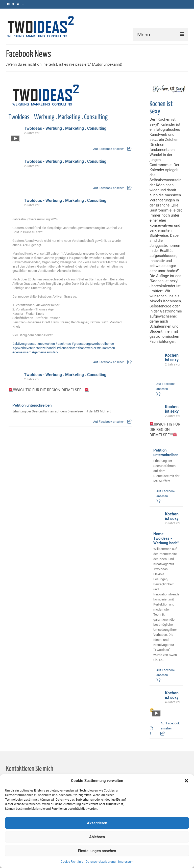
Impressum (126, 862)
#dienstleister (67, 348)
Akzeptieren (97, 823)
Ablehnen (97, 837)
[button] (186, 781)
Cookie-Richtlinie (72, 862)
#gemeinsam (22, 352)
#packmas (63, 344)
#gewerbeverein (24, 348)
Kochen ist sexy (172, 358)
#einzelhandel (46, 348)
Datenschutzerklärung (101, 862)
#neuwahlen (46, 344)
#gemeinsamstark (45, 352)
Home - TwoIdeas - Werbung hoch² (166, 538)
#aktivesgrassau (24, 344)
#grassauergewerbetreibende (93, 344)
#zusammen (106, 348)
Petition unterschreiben (32, 405)
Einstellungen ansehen (97, 851)
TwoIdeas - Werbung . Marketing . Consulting (58, 117)
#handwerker (87, 348)
